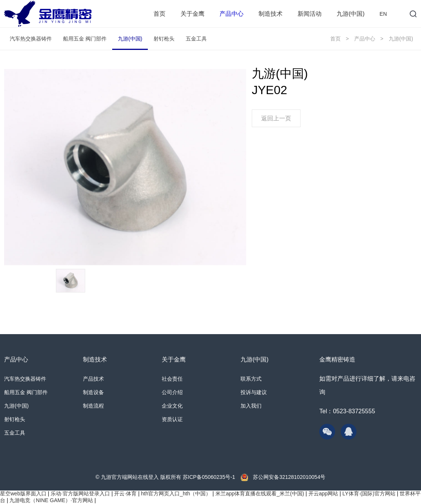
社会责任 (172, 379)
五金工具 (196, 39)
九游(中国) (351, 14)
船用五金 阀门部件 (85, 39)
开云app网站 (323, 493)
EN (383, 14)
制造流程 (93, 406)
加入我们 (251, 406)
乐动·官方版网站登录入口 (80, 493)
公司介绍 (172, 392)
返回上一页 (276, 118)
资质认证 (172, 419)
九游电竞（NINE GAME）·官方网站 (51, 500)
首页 (159, 14)
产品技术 (93, 379)
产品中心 (232, 14)
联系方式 (251, 379)
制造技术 (271, 14)
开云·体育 (125, 493)
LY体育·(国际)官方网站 (369, 493)
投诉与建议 (254, 392)
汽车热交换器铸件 (31, 39)
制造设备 (93, 392)
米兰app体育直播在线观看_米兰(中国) (260, 493)
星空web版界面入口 (23, 493)
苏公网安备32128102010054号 (289, 477)
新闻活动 (310, 14)
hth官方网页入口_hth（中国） (176, 493)
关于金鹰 (192, 14)
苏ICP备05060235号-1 (209, 477)
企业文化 (172, 406)
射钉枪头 (164, 39)
